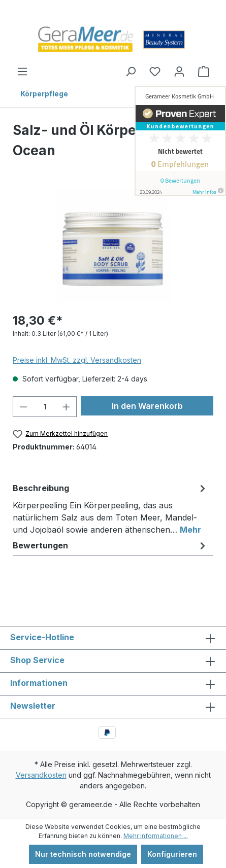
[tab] (110, 507)
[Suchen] (131, 72)
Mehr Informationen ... (156, 836)
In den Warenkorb (147, 406)
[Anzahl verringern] (23, 407)
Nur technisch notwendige (83, 854)
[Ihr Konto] (179, 72)
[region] (113, 246)
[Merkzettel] (155, 72)
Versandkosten (41, 775)
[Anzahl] (45, 407)
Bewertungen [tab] (110, 545)
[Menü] (22, 72)
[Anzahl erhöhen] (67, 407)
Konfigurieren (172, 854)
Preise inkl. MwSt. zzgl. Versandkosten (77, 360)
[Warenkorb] (204, 72)
